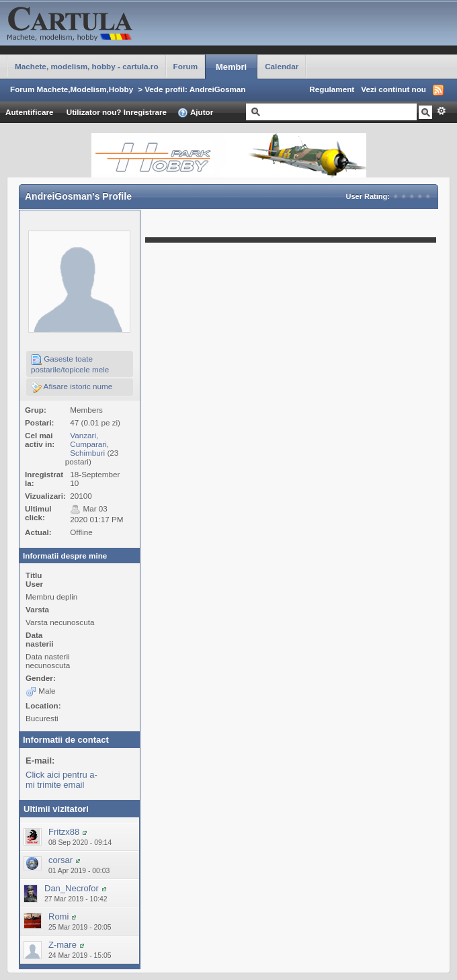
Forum (185, 66)
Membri (231, 67)
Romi (58, 916)
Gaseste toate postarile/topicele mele (70, 364)
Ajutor (195, 113)
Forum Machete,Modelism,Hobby (72, 89)
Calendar (282, 66)
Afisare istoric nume (72, 387)
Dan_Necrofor (72, 888)
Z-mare (63, 945)
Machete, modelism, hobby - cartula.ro (87, 66)
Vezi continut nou (393, 89)
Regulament (332, 89)
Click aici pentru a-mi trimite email (61, 780)
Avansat (441, 111)
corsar (60, 860)
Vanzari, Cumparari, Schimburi (89, 444)
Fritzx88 (64, 832)
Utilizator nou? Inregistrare (117, 112)
